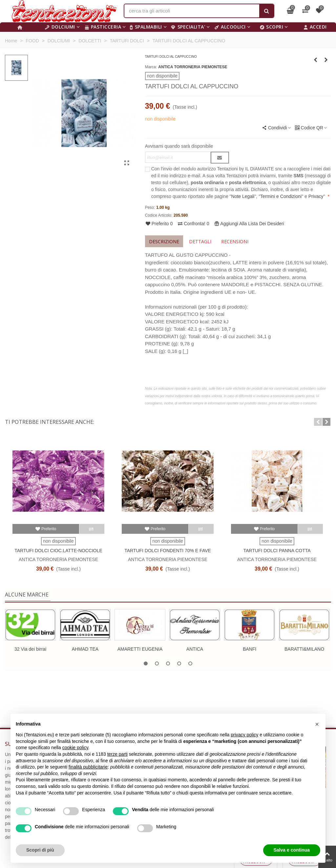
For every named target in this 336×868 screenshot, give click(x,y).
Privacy (316, 196)
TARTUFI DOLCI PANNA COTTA (277, 551)
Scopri (272, 27)
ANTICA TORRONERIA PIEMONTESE (193, 67)
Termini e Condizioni (281, 196)
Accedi (315, 27)
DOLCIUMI (60, 27)
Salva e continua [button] (292, 850)
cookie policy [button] (75, 748)
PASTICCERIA (103, 27)
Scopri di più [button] (40, 850)
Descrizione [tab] (164, 241)
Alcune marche (27, 595)
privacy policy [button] (244, 735)
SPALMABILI (146, 27)
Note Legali (243, 196)
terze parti (117, 754)
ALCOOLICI (230, 27)
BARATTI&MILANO (304, 649)
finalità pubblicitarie (88, 767)
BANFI (250, 649)
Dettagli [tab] (200, 241)
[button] (318, 422)
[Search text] (192, 11)
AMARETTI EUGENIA (140, 649)
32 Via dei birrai (30, 649)
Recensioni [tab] (235, 241)
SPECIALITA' (188, 27)
